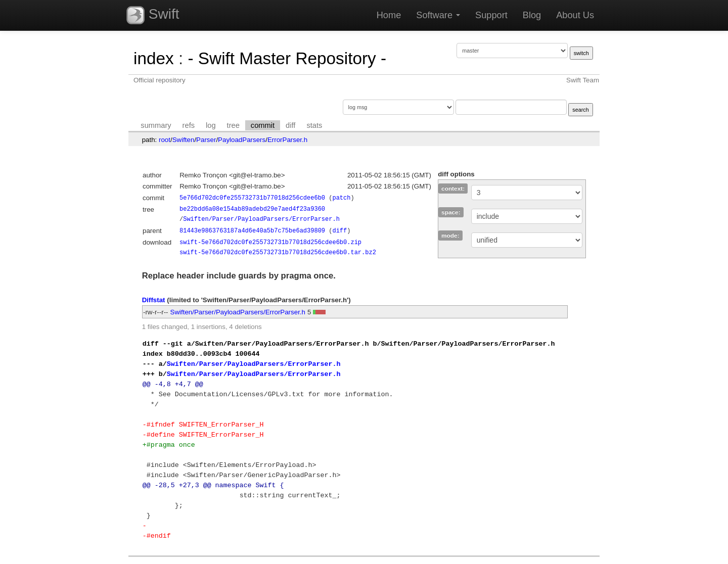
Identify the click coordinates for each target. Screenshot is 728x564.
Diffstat (154, 300)
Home (389, 15)
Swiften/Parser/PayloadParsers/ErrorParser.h (261, 219)
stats (314, 125)
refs (189, 125)
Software (438, 15)
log (211, 125)
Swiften (184, 140)
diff (290, 125)
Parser (206, 140)
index (154, 58)
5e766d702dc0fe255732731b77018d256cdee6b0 (252, 198)
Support (491, 15)
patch (341, 198)
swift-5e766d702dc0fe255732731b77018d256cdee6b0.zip (270, 242)
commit (263, 125)
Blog (532, 15)
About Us (575, 15)
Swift (153, 15)
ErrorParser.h (287, 140)
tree (233, 125)
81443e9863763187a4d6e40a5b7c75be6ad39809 (252, 231)
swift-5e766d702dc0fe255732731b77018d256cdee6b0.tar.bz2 (278, 252)
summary (156, 125)
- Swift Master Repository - (287, 58)
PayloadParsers (242, 140)
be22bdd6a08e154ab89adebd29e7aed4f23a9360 (252, 209)
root (165, 140)
